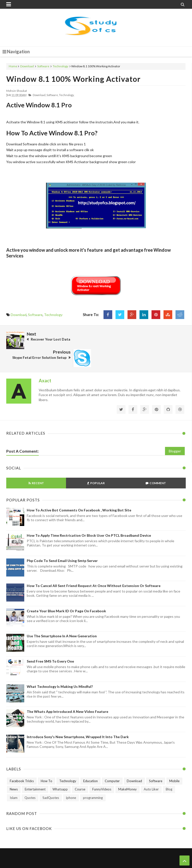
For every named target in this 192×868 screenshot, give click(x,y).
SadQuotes (51, 779)
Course (80, 771)
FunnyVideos (102, 771)
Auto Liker (151, 771)
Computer (112, 762)
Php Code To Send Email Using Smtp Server (62, 542)
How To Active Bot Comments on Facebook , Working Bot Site (79, 492)
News (14, 771)
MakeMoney (127, 771)
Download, (39, 95)
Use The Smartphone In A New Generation (62, 618)
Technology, (67, 95)
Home (13, 66)
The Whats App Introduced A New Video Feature (67, 693)
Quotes (30, 779)
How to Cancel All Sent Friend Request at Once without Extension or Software (94, 567)
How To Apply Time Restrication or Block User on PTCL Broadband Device (89, 517)
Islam (14, 779)
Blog (169, 771)
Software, (52, 95)
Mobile (174, 762)
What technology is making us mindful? (60, 668)
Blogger (175, 433)
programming (93, 779)
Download (27, 66)
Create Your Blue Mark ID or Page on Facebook (66, 593)
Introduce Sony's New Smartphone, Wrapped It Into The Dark (78, 718)
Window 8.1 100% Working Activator (73, 79)
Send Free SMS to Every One (50, 643)
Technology (60, 66)
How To (46, 762)
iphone (71, 779)
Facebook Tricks (22, 762)
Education (90, 762)
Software (43, 66)
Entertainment (35, 771)
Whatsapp (60, 771)
